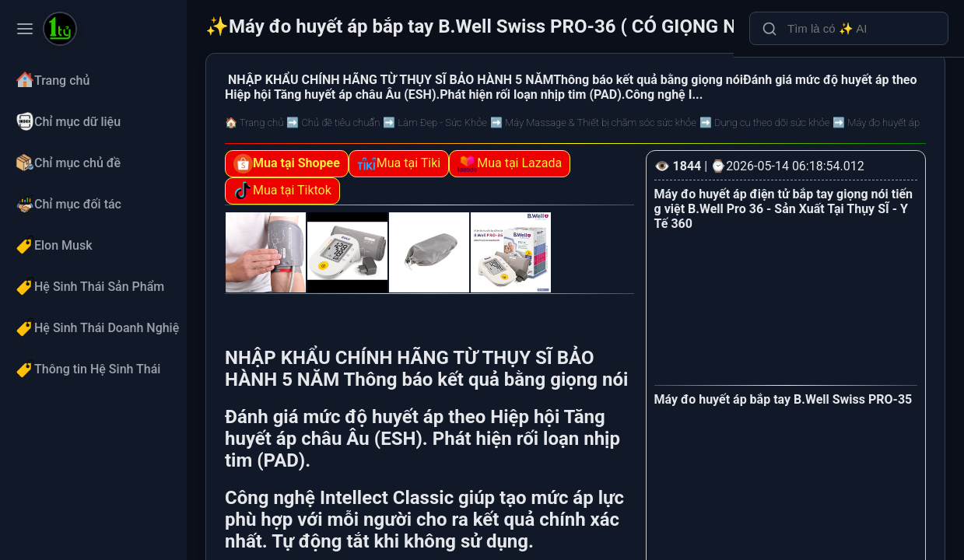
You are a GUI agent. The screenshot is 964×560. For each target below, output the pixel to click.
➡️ (333, 122)
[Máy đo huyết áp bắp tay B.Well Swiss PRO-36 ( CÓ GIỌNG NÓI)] (60, 30)
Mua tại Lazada (510, 164)
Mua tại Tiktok (282, 191)
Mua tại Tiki (399, 164)
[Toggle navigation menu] (25, 29)
